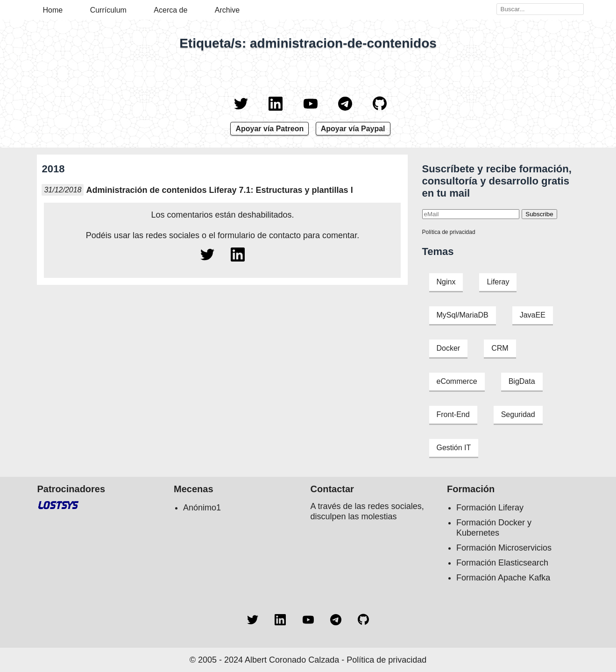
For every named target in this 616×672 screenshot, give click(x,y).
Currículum (108, 10)
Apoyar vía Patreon (269, 129)
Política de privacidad (449, 232)
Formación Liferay (490, 508)
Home (53, 10)
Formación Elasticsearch (502, 563)
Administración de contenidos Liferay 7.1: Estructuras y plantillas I (219, 190)
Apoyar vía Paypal (353, 129)
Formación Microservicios (504, 548)
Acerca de (170, 10)
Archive (227, 10)
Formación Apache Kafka (503, 578)
